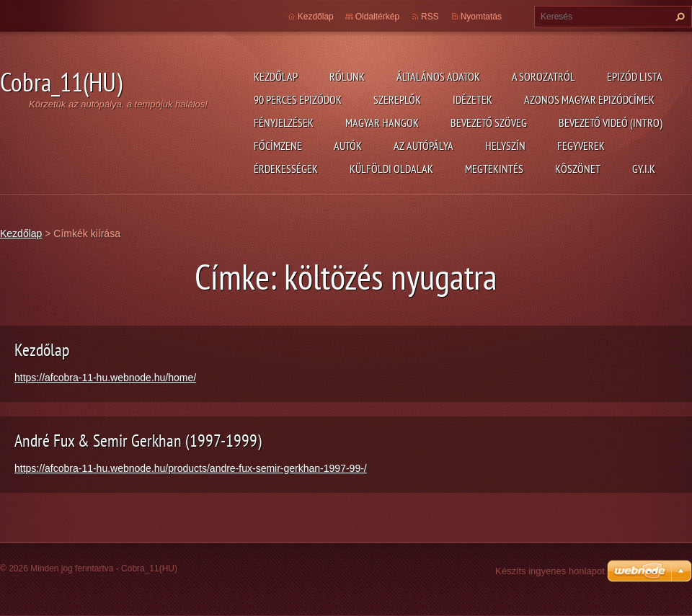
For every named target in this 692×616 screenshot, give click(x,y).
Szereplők (397, 99)
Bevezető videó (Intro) (611, 122)
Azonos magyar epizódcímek (589, 99)
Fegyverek (581, 146)
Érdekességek (286, 169)
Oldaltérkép (377, 17)
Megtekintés (494, 169)
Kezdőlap (276, 76)
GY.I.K (644, 169)
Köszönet (578, 169)
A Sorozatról (544, 76)
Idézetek (473, 99)
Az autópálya (423, 146)
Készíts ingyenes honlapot (550, 571)
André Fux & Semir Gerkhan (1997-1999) (138, 441)
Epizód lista (635, 76)
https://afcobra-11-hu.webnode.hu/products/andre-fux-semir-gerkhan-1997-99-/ (191, 468)
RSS (430, 17)
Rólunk (347, 76)
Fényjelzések (284, 122)
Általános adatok (438, 76)
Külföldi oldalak (391, 169)
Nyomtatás (481, 17)
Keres (678, 17)
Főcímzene (278, 146)
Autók (348, 146)
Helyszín (505, 146)
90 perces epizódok (298, 99)
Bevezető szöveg (489, 122)
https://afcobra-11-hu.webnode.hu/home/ (105, 378)
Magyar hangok (382, 122)
